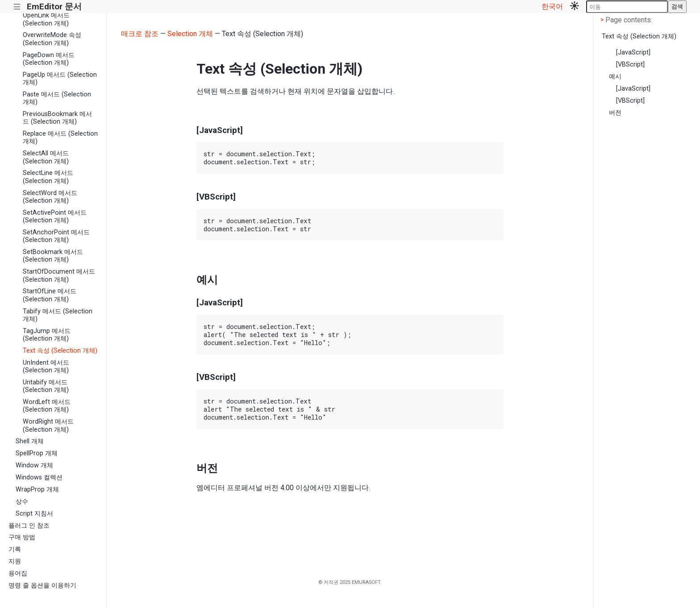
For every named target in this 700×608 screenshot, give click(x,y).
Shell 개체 (30, 441)
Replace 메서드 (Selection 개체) (60, 137)
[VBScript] (630, 65)
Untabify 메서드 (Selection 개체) (46, 386)
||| (17, 7)
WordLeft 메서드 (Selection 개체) (47, 406)
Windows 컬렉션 (39, 477)
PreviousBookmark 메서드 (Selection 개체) (57, 118)
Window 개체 (34, 465)
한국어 (552, 6)
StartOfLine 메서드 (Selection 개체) (50, 295)
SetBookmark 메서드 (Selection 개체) (53, 256)
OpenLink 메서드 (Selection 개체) (46, 19)
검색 (677, 6)
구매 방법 (22, 537)
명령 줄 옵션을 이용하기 (42, 585)
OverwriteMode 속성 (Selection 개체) (52, 39)
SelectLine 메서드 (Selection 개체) (48, 177)
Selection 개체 (190, 34)
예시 (615, 77)
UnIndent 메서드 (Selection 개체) (46, 366)
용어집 (18, 573)
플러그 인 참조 (29, 526)
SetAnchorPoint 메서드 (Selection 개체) (56, 236)
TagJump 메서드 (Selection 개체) (47, 335)
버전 (615, 113)
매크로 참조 (140, 34)
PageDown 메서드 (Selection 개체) (49, 59)
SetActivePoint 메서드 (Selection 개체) (55, 217)
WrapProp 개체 (37, 489)
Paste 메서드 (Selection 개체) (57, 98)
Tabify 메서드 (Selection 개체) (58, 315)
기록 (15, 549)
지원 (15, 561)
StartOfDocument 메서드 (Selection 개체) (59, 275)
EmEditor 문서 (54, 6)
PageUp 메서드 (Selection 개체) (60, 79)
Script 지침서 (34, 514)
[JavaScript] (633, 52)
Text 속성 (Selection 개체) (60, 351)
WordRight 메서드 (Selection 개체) (48, 425)
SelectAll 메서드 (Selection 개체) (46, 157)
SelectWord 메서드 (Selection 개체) (50, 197)
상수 (22, 502)
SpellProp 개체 (37, 453)
